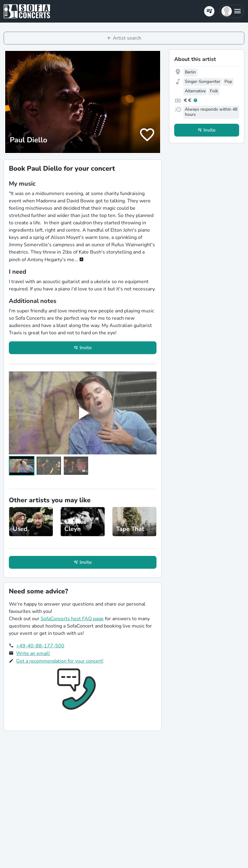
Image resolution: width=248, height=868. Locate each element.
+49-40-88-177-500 (40, 646)
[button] (232, 11)
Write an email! (33, 653)
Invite (86, 348)
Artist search (127, 38)
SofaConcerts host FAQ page (72, 619)
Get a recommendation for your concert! (60, 661)
